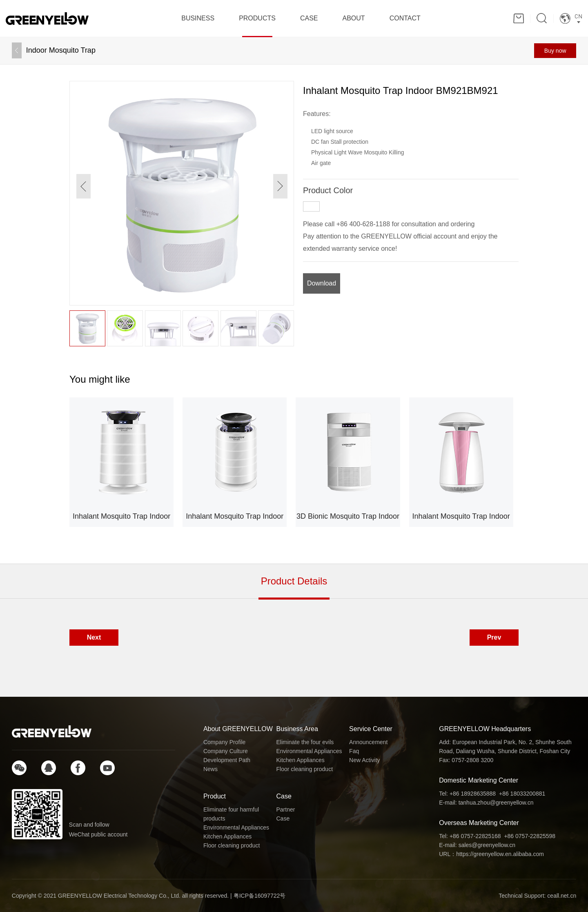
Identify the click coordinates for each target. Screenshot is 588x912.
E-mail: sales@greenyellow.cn (477, 845)
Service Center (371, 729)
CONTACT (405, 18)
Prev (494, 637)
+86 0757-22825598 (530, 836)
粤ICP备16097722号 (260, 896)
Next (94, 637)
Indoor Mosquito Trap (61, 50)
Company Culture (226, 751)
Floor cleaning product (305, 769)
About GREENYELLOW (238, 729)
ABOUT (354, 18)
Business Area (297, 729)
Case (284, 796)
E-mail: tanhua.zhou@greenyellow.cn (486, 803)
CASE (309, 18)
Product (215, 796)
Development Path (227, 760)
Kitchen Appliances (301, 760)
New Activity (364, 760)
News (210, 769)
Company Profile (225, 742)
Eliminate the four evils (305, 742)
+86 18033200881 (522, 794)
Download (322, 283)
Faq (354, 751)
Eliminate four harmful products (231, 814)
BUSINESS (198, 18)
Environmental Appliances (309, 751)
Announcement (368, 742)
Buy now (555, 51)
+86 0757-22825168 (475, 836)
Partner (286, 809)
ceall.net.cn (562, 896)
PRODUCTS (257, 18)
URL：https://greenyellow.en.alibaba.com (491, 854)
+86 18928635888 (473, 794)
